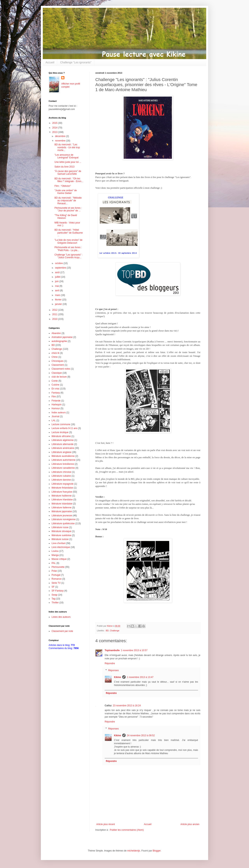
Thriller (55, 603)
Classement (58, 365)
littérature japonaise (62, 511)
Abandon (56, 333)
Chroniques (57, 361)
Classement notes (61, 369)
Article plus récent (106, 824)
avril (57, 290)
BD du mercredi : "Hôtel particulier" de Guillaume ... (69, 233)
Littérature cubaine (61, 476)
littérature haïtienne (62, 496)
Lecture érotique (60, 432)
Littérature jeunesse (62, 516)
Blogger (157, 851)
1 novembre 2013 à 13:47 (140, 677)
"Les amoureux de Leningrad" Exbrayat (66, 156)
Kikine (117, 677)
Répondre (110, 663)
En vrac (56, 389)
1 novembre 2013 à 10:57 (134, 650)
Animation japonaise (62, 337)
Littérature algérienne (63, 440)
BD (107, 631)
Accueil (50, 62)
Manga (55, 555)
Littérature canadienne (63, 468)
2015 (55, 123)
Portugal (56, 575)
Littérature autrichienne (64, 460)
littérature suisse (60, 539)
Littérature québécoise (63, 523)
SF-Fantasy (58, 591)
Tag (53, 599)
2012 (55, 310)
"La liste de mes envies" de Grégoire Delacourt (68, 241)
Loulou (55, 551)
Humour (56, 408)
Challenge (115, 631)
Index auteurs (59, 413)
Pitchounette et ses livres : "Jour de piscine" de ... (68, 209)
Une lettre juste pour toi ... (68, 162)
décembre (61, 136)
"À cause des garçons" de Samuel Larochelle (68, 173)
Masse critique (59, 559)
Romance (57, 579)
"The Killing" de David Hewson (66, 217)
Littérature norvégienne (64, 519)
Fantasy (56, 393)
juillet (58, 277)
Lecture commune (61, 424)
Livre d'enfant (59, 543)
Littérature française (62, 492)
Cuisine (55, 385)
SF (53, 587)
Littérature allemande (63, 444)
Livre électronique (61, 547)
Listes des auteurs (61, 617)
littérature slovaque (61, 531)
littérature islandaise (62, 504)
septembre (61, 268)
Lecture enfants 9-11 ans (64, 428)
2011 (55, 314)
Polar (54, 571)
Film (54, 397)
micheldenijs (134, 851)
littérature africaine (61, 436)
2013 (55, 132)
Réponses (113, 670)
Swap (54, 595)
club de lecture (59, 377)
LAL (54, 420)
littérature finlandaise (62, 488)
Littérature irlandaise (62, 500)
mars (58, 295)
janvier (59, 304)
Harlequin (57, 405)
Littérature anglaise (61, 452)
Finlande (56, 401)
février (59, 300)
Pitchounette (58, 567)
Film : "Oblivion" (63, 186)
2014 (55, 128)
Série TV (56, 583)
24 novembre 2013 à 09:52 (141, 735)
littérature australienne (63, 456)
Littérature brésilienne (63, 464)
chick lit (55, 353)
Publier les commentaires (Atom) (127, 830)
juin (57, 281)
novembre (61, 141)
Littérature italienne (61, 508)
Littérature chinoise (61, 472)
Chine (55, 357)
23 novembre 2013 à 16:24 (127, 706)
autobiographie (59, 341)
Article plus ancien (190, 824)
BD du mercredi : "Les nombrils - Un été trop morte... (67, 147)
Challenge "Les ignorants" (76, 62)
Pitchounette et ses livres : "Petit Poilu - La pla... (68, 249)
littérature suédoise (61, 535)
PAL (54, 563)
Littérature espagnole (63, 484)
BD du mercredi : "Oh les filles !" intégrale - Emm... (69, 180)
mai (57, 286)
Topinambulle (112, 650)
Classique (57, 373)
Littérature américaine (63, 448)
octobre (59, 263)
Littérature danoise (61, 480)
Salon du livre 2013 (64, 167)
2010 (55, 319)
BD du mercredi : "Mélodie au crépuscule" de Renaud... (68, 201)
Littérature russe (60, 527)
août (58, 272)
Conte (55, 381)
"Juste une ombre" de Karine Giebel (66, 192)
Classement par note (62, 631)
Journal (55, 416)
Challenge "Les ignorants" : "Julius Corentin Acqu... (69, 256)
